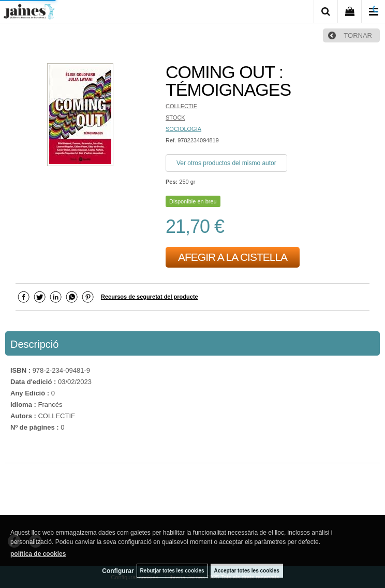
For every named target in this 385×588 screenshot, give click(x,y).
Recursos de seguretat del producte (150, 297)
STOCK (175, 117)
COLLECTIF (181, 106)
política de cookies (38, 554)
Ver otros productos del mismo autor (226, 163)
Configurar (118, 571)
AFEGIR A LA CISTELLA (233, 257)
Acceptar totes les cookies (247, 571)
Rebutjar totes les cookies (172, 571)
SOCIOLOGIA (183, 129)
